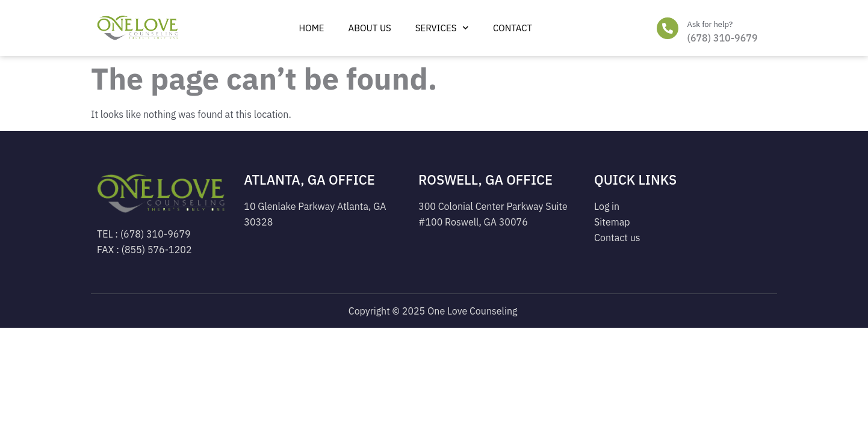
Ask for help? (710, 24)
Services (442, 28)
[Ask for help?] (668, 28)
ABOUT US (370, 28)
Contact (513, 28)
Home (311, 28)
